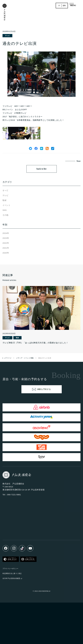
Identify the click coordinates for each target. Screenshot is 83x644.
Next (79, 161)
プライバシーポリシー (10, 569)
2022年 (6, 243)
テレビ (7, 36)
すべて (5, 190)
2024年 (6, 233)
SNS (5, 210)
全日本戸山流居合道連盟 (11, 578)
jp (59, 6)
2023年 (6, 238)
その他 (5, 215)
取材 (4, 200)
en (64, 6)
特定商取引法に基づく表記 (12, 573)
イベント (6, 205)
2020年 (6, 253)
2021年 (6, 248)
